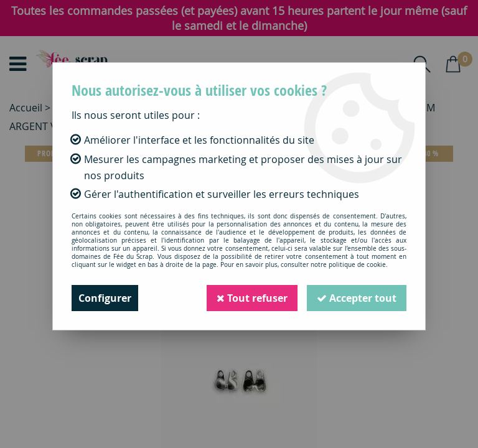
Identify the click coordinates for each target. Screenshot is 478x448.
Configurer (105, 298)
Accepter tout (357, 298)
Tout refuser (252, 298)
